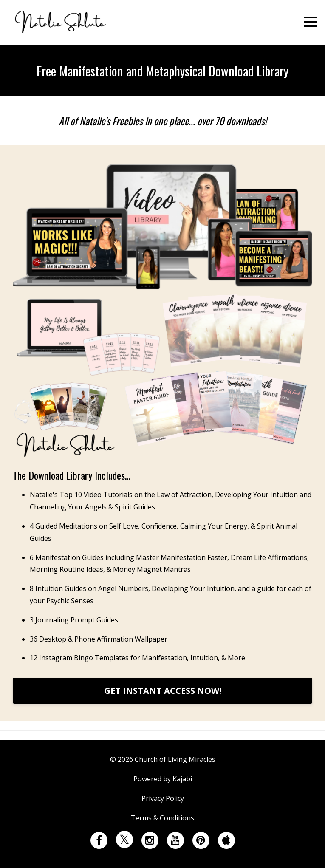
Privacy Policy (163, 798)
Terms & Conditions (162, 818)
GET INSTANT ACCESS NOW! (163, 691)
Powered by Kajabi (163, 779)
